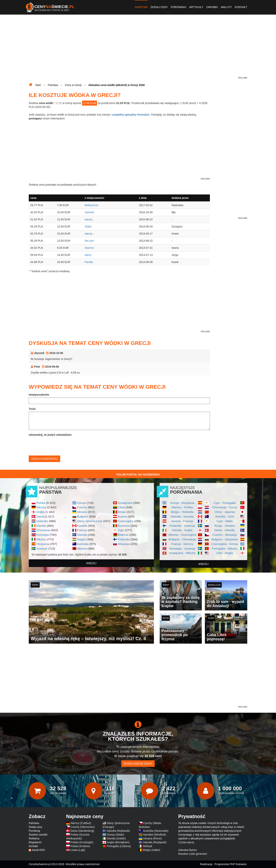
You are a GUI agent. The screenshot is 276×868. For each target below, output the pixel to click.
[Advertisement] (138, 49)
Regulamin (35, 842)
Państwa (141, 7)
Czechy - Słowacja (225, 535)
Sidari (88, 227)
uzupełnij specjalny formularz (131, 115)
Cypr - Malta (225, 521)
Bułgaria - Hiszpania (225, 539)
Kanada (82, 526)
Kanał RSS (38, 850)
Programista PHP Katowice (230, 864)
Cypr (121, 530)
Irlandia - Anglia (182, 530)
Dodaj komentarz (44, 459)
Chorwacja (43, 530)
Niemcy (41, 507)
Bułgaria (82, 516)
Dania (40, 516)
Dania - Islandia (225, 530)
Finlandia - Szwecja (182, 526)
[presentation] (58, 445)
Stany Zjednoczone (90, 521)
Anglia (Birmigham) (118, 842)
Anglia (40, 512)
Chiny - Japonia (225, 512)
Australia (83, 544)
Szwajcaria (125, 503)
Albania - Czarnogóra (182, 535)
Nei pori (89, 241)
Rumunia (124, 526)
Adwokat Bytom (188, 850)
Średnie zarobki (38, 835)
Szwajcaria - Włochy (182, 553)
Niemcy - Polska (182, 507)
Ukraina (82, 512)
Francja (82, 530)
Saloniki (89, 212)
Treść (32, 409)
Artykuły (196, 7)
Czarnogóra (126, 521)
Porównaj (179, 7)
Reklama (34, 838)
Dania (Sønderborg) (82, 831)
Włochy (41, 539)
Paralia (89, 262)
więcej (91, 563)
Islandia (82, 535)
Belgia (122, 512)
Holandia (42, 521)
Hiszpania (43, 544)
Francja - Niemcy (182, 544)
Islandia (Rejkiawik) (118, 831)
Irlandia (41, 526)
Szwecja (42, 548)
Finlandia (124, 539)
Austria (122, 516)
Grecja (81, 503)
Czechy (82, 507)
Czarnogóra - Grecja (225, 544)
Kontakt (241, 7)
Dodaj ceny (159, 7)
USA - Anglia (225, 553)
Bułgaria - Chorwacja (182, 539)
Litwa (121, 507)
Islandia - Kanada (182, 516)
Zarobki (212, 7)
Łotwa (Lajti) (78, 850)
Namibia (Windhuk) (155, 835)
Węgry (81, 539)
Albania (82, 548)
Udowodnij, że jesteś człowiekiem (50, 435)
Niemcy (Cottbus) (81, 823)
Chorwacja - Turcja (225, 507)
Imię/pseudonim (39, 395)
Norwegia (43, 535)
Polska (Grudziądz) (82, 842)
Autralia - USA (225, 516)
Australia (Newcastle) (156, 831)
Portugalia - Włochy (225, 548)
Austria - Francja (182, 521)
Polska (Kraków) (80, 846)
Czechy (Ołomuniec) (83, 827)
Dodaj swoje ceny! (138, 764)
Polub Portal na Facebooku (138, 475)
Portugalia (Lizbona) (119, 846)
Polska (41, 503)
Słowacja (124, 544)
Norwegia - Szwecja (182, 548)
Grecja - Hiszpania (182, 503)
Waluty (226, 7)
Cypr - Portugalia (225, 503)
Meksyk (148, 846)
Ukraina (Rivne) (152, 838)
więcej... (89, 219)
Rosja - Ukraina (225, 526)
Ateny (88, 255)
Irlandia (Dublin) (116, 838)
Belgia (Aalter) (152, 850)
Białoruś (123, 535)
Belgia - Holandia (182, 512)
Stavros (89, 248)
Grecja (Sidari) (115, 835)
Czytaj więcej (186, 842)
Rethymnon (91, 205)
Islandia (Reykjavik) (155, 842)
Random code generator (193, 854)
